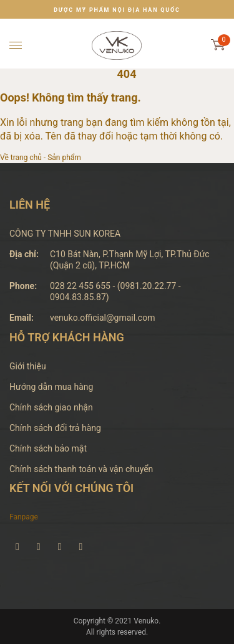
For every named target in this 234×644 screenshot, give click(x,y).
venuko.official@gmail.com (102, 318)
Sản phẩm (64, 158)
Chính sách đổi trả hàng (55, 428)
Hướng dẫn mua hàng (51, 387)
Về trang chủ (21, 158)
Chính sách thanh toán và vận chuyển (81, 469)
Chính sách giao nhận (51, 407)
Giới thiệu (28, 366)
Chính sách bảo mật (48, 448)
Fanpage (24, 517)
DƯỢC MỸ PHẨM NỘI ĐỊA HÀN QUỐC (117, 10)
